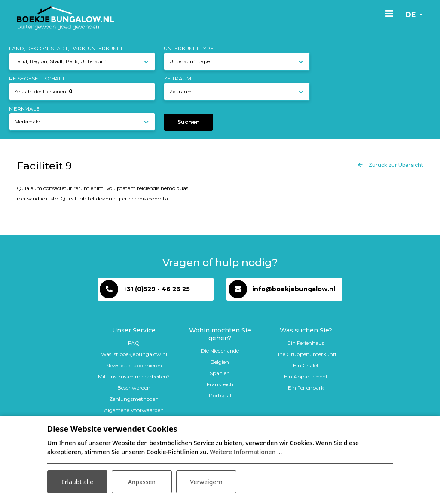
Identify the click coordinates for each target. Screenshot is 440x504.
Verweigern (206, 482)
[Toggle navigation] (389, 13)
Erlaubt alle (77, 482)
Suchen (189, 122)
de (412, 15)
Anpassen (142, 482)
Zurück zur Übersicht (395, 165)
